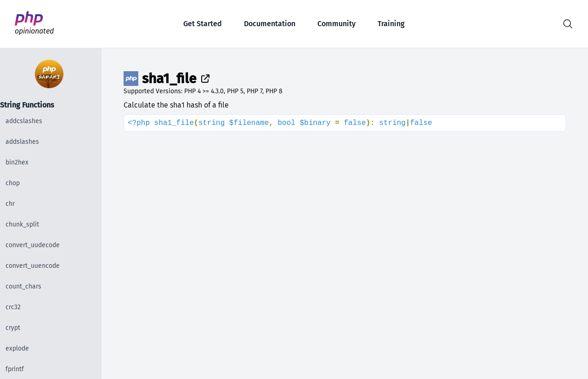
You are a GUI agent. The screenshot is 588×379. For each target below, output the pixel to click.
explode (17, 348)
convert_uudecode (33, 245)
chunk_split (22, 224)
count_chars (23, 286)
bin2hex (17, 162)
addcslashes (24, 121)
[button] (568, 24)
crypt (13, 328)
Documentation (270, 24)
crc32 (13, 307)
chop (13, 183)
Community (336, 24)
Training (391, 24)
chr (10, 204)
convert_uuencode (33, 266)
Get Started (203, 24)
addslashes (22, 142)
